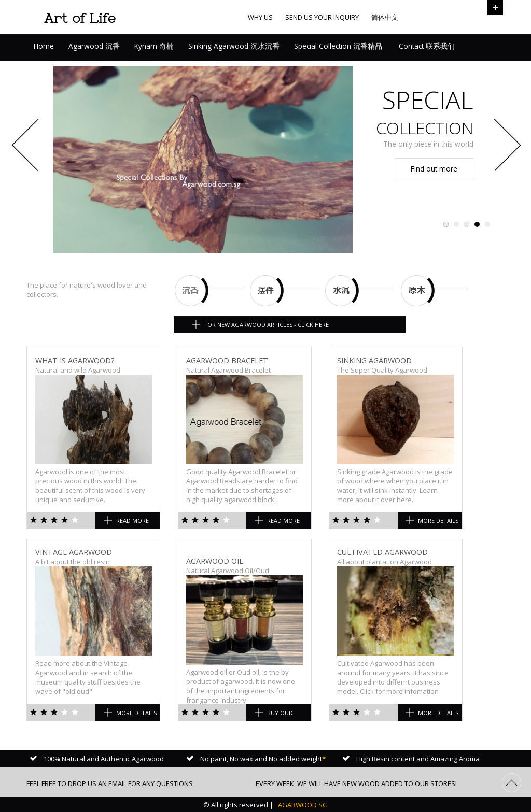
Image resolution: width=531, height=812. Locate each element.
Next (505, 147)
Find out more (434, 169)
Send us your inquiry (322, 17)
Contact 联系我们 (426, 46)
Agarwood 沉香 (94, 46)
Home (44, 46)
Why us (260, 17)
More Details (438, 521)
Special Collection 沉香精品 (338, 46)
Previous (26, 147)
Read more (132, 521)
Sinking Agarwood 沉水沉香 (234, 46)
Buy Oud (280, 713)
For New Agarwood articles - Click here (267, 325)
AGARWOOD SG (302, 805)
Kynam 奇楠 (154, 46)
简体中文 (385, 17)
